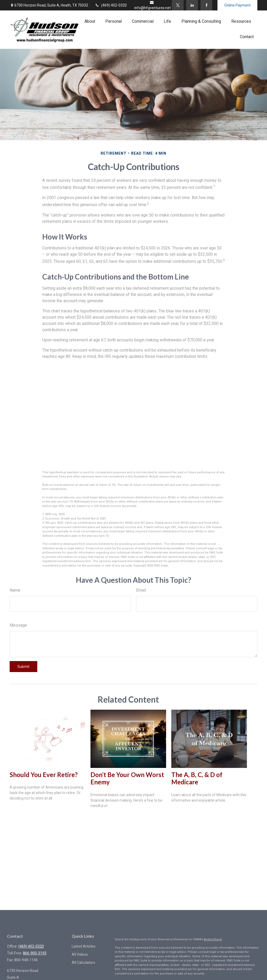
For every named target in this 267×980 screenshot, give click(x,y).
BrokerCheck (213, 939)
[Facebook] (206, 5)
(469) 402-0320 (111, 5)
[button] (90, 21)
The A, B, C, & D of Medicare (197, 778)
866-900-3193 (35, 953)
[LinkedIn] (192, 5)
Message (18, 625)
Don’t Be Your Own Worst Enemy (127, 778)
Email (141, 590)
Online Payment (237, 5)
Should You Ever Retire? (44, 775)
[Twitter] (178, 5)
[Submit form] (23, 667)
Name (15, 590)
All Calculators (83, 962)
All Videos (80, 954)
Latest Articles (84, 946)
